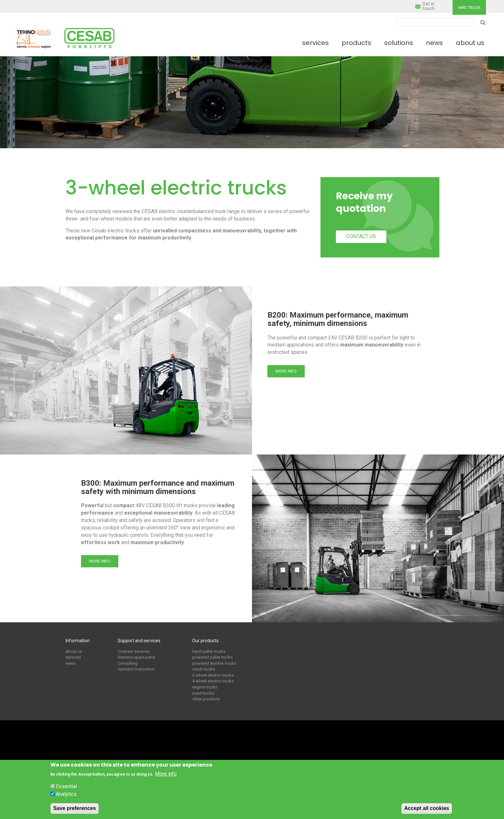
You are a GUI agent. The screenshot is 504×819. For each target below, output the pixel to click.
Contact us (361, 236)
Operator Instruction (136, 669)
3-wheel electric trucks (213, 675)
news (71, 663)
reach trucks (204, 669)
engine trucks (205, 687)
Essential (66, 786)
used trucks (203, 693)
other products (206, 699)
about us (74, 651)
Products (356, 43)
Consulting (128, 663)
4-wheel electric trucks (213, 681)
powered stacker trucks (214, 663)
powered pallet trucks (212, 657)
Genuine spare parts (136, 657)
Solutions (399, 43)
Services (315, 43)
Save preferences (75, 808)
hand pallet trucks (209, 651)
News (434, 43)
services (73, 657)
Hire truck (469, 8)
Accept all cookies (427, 808)
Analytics (66, 794)
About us (470, 43)
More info (286, 371)
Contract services (134, 651)
